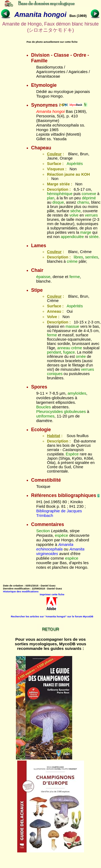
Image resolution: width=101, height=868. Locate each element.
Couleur (54, 154)
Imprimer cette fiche (52, 594)
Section (43, 531)
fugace (69, 352)
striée (94, 237)
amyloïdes (77, 393)
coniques (55, 374)
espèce (62, 535)
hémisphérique (60, 194)
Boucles (43, 407)
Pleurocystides (49, 411)
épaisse (43, 277)
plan (50, 198)
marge (86, 232)
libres (78, 257)
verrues (91, 215)
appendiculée (72, 237)
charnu (83, 202)
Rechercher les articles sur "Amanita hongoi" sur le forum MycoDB (52, 616)
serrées (92, 257)
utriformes (45, 416)
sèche (75, 211)
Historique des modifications (21, 591)
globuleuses (75, 411)
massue (72, 326)
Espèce (72, 454)
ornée (81, 356)
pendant (54, 352)
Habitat (53, 436)
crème (72, 261)
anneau (64, 348)
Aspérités (75, 164)
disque (58, 202)
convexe (89, 194)
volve (74, 215)
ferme (75, 277)
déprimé (89, 198)
